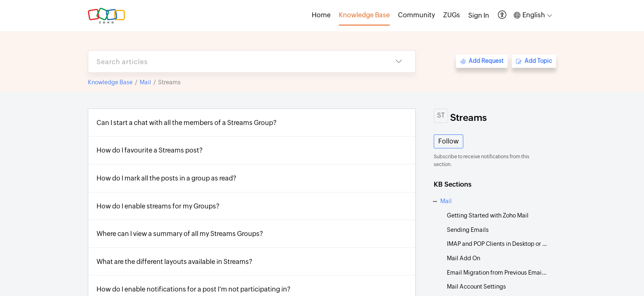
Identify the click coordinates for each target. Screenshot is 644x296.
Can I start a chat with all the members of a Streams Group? (187, 123)
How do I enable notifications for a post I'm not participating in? (194, 289)
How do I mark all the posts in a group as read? (167, 178)
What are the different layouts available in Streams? (175, 262)
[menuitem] (479, 16)
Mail (145, 82)
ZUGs (452, 15)
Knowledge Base (110, 82)
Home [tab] (321, 15)
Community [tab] (416, 15)
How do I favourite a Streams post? (150, 150)
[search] (235, 61)
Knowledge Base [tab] (364, 15)
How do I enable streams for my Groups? (158, 206)
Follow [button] (448, 141)
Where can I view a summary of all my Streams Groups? (180, 234)
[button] (503, 15)
